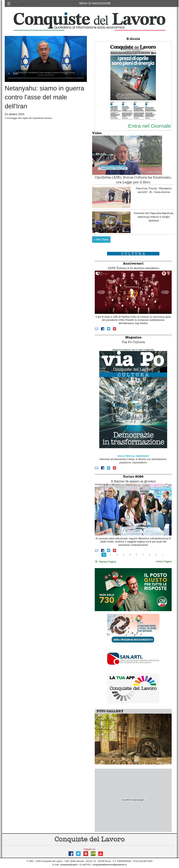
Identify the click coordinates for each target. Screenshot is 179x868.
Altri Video (101, 240)
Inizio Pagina (164, 561)
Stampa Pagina (105, 562)
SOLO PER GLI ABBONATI (133, 456)
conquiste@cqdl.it (69, 865)
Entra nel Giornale (150, 126)
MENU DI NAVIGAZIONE (95, 3)
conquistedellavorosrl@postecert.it (110, 865)
